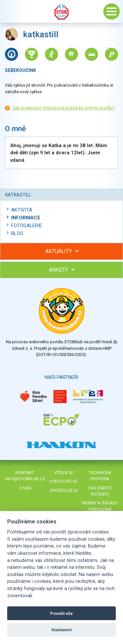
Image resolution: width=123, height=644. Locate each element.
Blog (17, 233)
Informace (26, 218)
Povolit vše (61, 613)
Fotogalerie (27, 226)
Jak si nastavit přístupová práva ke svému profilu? (63, 108)
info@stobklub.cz (25, 479)
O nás (25, 488)
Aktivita (22, 210)
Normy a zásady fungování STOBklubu (100, 509)
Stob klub (62, 11)
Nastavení (62, 630)
